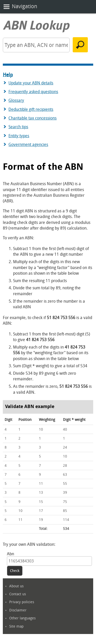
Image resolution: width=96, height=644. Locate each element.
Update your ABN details (31, 83)
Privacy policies (22, 602)
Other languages (22, 618)
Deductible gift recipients (31, 109)
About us (16, 586)
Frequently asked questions (33, 92)
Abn (10, 554)
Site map (16, 626)
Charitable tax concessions (33, 118)
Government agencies (28, 145)
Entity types (19, 136)
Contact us (18, 594)
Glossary (16, 100)
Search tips (18, 127)
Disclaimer (18, 610)
